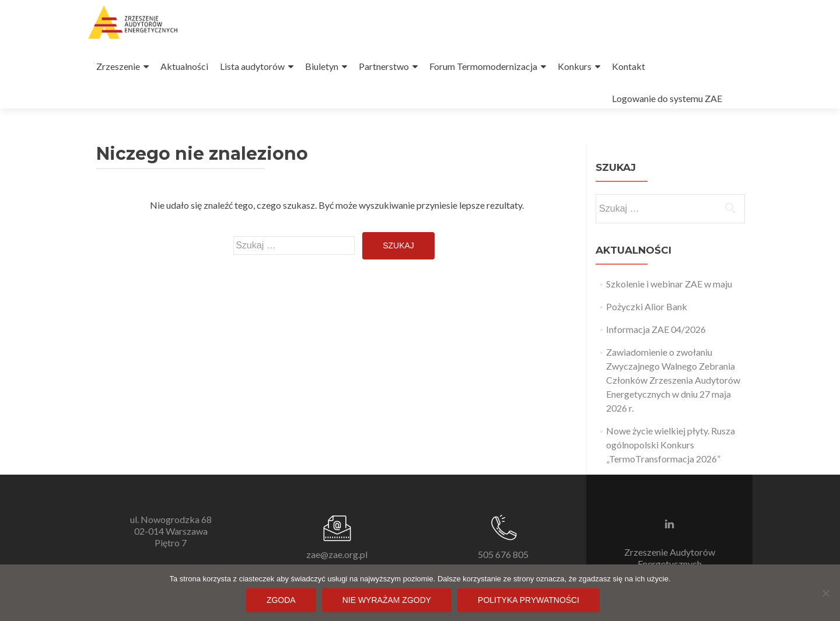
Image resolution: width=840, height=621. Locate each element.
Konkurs (575, 66)
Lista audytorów (252, 66)
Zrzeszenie (118, 66)
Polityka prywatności (528, 600)
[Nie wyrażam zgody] (825, 593)
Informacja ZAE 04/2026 (656, 329)
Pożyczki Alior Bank (647, 306)
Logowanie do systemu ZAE (667, 98)
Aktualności (184, 66)
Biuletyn (322, 66)
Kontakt (629, 66)
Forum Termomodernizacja (483, 66)
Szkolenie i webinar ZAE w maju (669, 284)
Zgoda (281, 600)
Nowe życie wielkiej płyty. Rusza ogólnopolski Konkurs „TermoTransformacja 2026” (671, 445)
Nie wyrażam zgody (387, 600)
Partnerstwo (384, 66)
